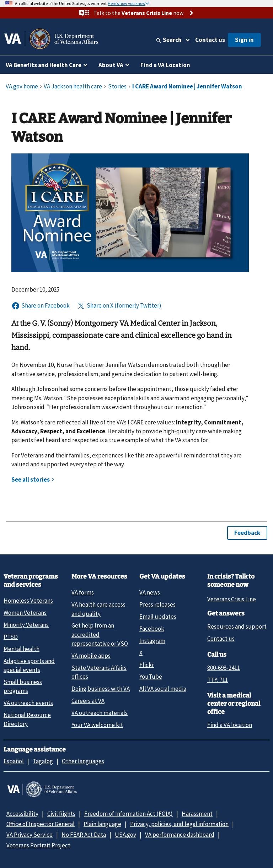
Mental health (22, 649)
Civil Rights (61, 814)
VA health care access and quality (98, 609)
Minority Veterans (26, 625)
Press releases (157, 604)
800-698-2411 (224, 668)
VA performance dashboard (180, 835)
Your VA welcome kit (97, 725)
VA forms (83, 592)
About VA (111, 65)
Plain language (102, 824)
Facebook (152, 629)
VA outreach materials (100, 713)
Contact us (210, 40)
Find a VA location (230, 725)
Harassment (197, 814)
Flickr (147, 665)
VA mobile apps (91, 656)
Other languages (83, 761)
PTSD (11, 637)
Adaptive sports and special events (29, 665)
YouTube (151, 677)
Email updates (158, 617)
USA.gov (125, 835)
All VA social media (163, 689)
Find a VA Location (165, 65)
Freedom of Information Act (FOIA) (129, 814)
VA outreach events (28, 703)
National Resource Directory (27, 719)
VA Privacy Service (30, 835)
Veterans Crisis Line (232, 599)
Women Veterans (25, 613)
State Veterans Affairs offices (99, 672)
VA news (150, 592)
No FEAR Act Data (84, 835)
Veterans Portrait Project (38, 845)
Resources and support (237, 626)
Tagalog (43, 761)
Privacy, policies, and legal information (179, 824)
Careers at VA (88, 701)
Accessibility (22, 814)
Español (14, 761)
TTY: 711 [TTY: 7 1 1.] (218, 680)
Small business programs (23, 686)
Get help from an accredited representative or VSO (100, 634)
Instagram (152, 641)
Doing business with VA (101, 689)
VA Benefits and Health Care (44, 65)
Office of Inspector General (41, 824)
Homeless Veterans (28, 601)
